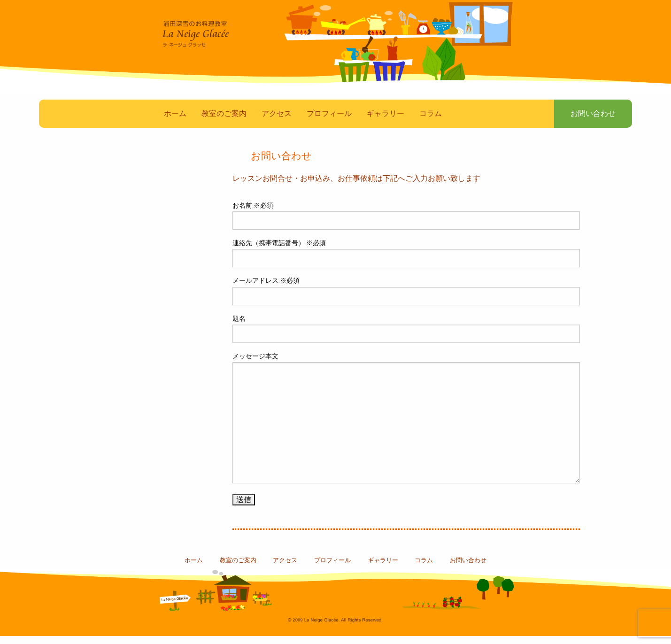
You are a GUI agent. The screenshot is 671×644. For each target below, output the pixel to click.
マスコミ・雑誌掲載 (131, 216)
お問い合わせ (587, 122)
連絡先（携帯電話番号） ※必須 (406, 262)
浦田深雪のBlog (131, 301)
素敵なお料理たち (131, 174)
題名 (406, 337)
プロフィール (329, 122)
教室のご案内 (224, 122)
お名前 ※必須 (406, 224)
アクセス (277, 122)
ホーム (175, 122)
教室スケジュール (131, 259)
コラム (431, 122)
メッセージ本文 (406, 426)
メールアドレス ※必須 (406, 299)
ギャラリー (386, 122)
